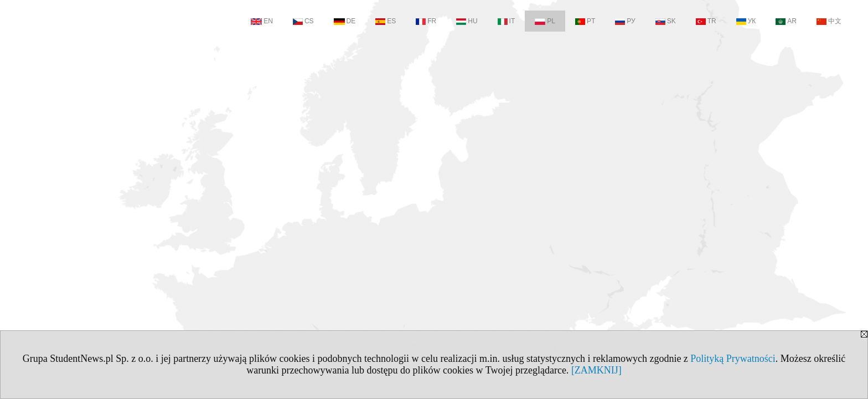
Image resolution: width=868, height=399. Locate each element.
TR (706, 21)
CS (303, 21)
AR (786, 21)
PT (585, 21)
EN (262, 21)
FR (426, 21)
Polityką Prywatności (733, 359)
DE (345, 21)
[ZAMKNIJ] (596, 370)
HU (467, 21)
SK (666, 21)
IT (507, 21)
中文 (829, 21)
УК (746, 21)
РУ (625, 21)
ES (386, 21)
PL (545, 21)
